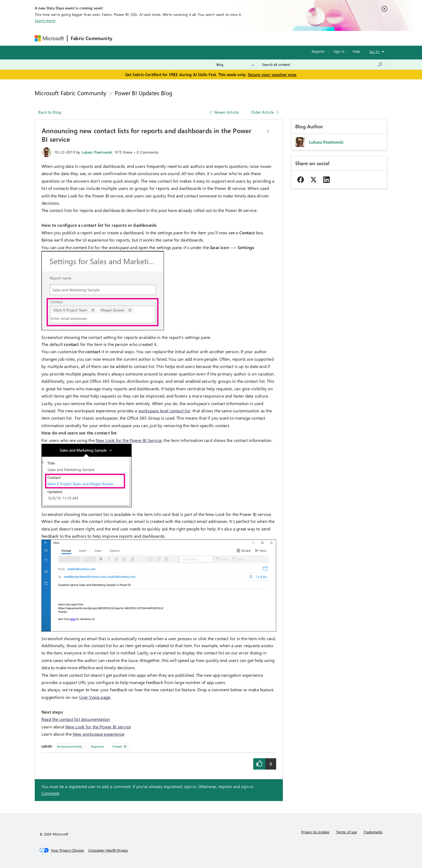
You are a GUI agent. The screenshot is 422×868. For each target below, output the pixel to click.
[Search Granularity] (235, 65)
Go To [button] (374, 52)
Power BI (119, 746)
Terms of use (347, 832)
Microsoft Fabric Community (71, 93)
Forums (124, 38)
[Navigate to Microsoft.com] (49, 38)
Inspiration (148, 38)
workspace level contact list (164, 411)
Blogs (218, 38)
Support (262, 38)
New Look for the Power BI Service (129, 440)
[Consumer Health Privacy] (108, 850)
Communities (194, 38)
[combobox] (323, 65)
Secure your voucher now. (272, 75)
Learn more (45, 20)
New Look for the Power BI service (98, 727)
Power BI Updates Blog (143, 93)
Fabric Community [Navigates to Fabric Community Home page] (92, 38)
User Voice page (95, 697)
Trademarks (373, 832)
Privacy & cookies (315, 832)
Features (97, 746)
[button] (268, 132)
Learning (239, 38)
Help (356, 51)
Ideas (170, 38)
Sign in (339, 51)
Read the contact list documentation (76, 719)
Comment (50, 793)
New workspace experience (99, 734)
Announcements (69, 746)
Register (318, 51)
